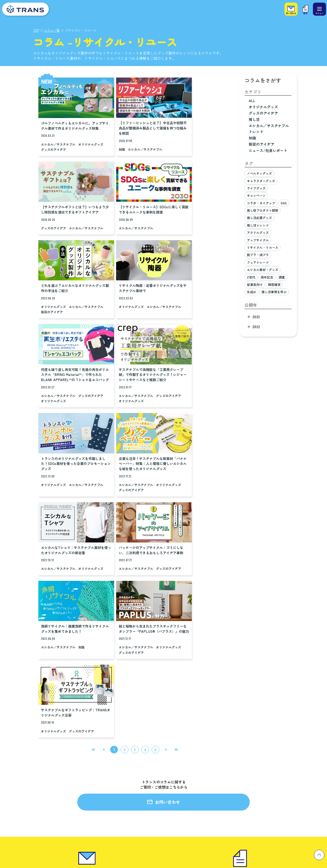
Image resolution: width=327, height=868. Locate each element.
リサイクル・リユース (263, 247)
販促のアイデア (117, 230)
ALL (252, 101)
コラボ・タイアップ (261, 203)
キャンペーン (256, 195)
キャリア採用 (261, 762)
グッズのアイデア (82, 149)
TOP (36, 30)
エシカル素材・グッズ (263, 270)
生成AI (251, 292)
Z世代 (251, 277)
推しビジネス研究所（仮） (28, 780)
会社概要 (180, 753)
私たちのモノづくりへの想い (116, 763)
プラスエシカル (20, 790)
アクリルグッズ (258, 232)
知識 (109, 143)
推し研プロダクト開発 (263, 210)
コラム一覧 (52, 30)
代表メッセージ (185, 762)
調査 (282, 277)
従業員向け (255, 284)
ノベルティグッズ (259, 173)
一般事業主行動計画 (189, 808)
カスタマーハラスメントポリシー (199, 799)
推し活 (254, 119)
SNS (284, 203)
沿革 (177, 771)
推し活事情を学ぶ (274, 292)
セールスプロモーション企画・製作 (35, 762)
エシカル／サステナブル (58, 143)
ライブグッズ (256, 188)
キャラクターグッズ (261, 181)
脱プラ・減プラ (258, 255)
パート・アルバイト (266, 771)
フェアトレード (258, 262)
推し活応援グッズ (259, 218)
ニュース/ (268, 150)
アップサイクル (258, 240)
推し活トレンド (258, 225)
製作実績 (95, 742)
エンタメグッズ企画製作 (27, 753)
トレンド (256, 132)
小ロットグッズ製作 (23, 771)
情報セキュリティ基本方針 (194, 790)
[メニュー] (319, 9)
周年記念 (267, 277)
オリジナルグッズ (53, 149)
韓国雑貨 (274, 284)
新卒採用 (257, 753)
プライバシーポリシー (190, 780)
